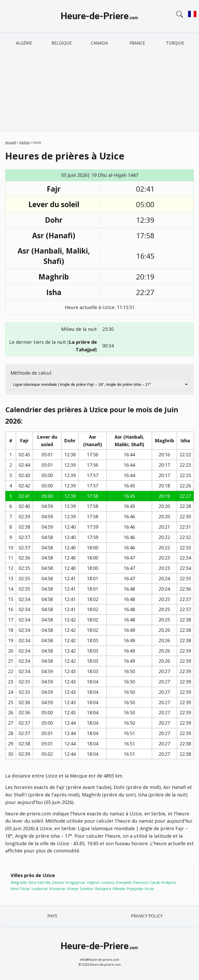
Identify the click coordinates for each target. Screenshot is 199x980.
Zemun (58, 882)
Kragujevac (76, 882)
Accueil (11, 142)
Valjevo (93, 882)
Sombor (87, 888)
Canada (99, 43)
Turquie (175, 43)
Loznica (108, 882)
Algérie (24, 43)
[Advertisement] (99, 92)
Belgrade (19, 882)
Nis (48, 882)
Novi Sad (36, 882)
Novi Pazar (20, 888)
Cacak (155, 882)
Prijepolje (135, 888)
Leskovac (40, 888)
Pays (52, 916)
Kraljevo (169, 882)
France (137, 43)
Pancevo (141, 882)
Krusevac (58, 888)
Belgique (62, 43)
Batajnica (103, 888)
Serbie (24, 142)
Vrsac (150, 888)
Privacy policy (147, 916)
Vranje (73, 888)
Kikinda (119, 888)
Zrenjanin (124, 882)
